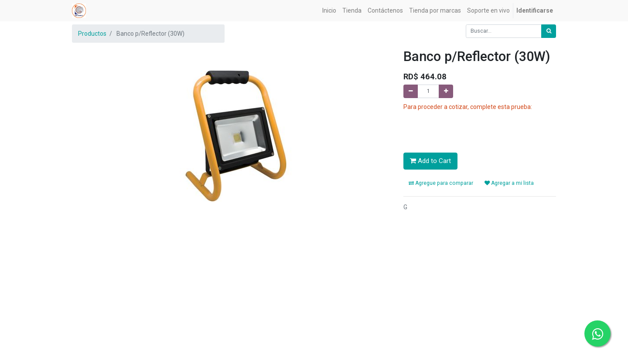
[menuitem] (329, 11)
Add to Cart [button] (430, 161)
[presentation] (470, 129)
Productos (92, 34)
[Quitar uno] (411, 91)
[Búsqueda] (549, 31)
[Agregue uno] (446, 91)
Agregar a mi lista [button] (509, 183)
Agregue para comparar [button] (441, 183)
